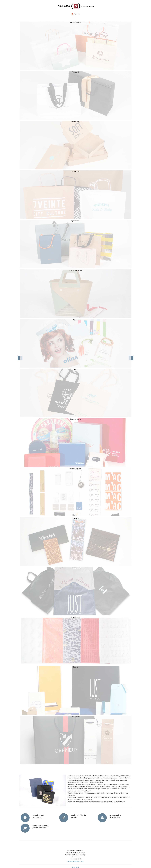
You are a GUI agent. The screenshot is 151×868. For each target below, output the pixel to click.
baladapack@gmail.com (76, 861)
